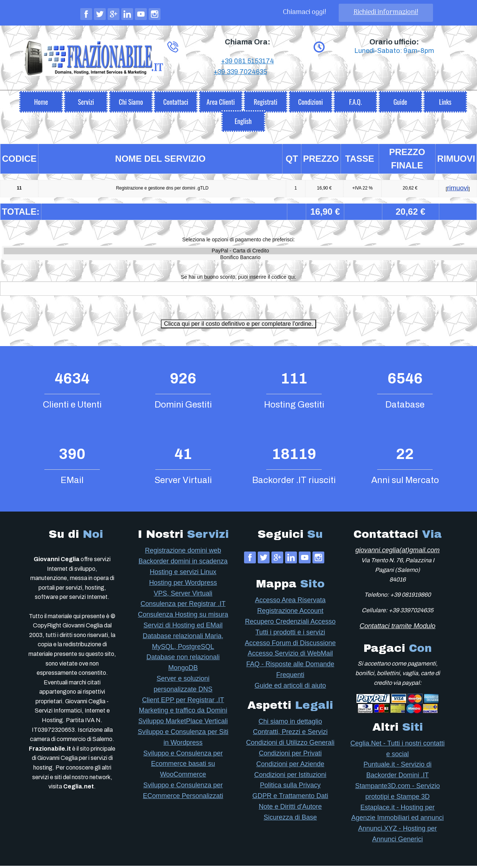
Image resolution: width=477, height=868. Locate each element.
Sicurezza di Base (290, 820)
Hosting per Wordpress (183, 585)
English (243, 123)
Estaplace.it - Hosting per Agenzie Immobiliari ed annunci (397, 815)
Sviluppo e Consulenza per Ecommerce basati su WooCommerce (183, 766)
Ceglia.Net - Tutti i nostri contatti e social (397, 751)
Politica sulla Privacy (290, 787)
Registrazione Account (290, 613)
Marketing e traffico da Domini (183, 713)
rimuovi (458, 190)
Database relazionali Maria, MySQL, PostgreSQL (183, 644)
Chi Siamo (131, 104)
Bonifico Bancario (240, 260)
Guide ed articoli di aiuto (290, 688)
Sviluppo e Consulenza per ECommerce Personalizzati (183, 793)
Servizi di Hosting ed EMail (183, 627)
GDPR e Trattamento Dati (290, 798)
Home (41, 104)
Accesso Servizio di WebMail (290, 656)
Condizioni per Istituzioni (290, 777)
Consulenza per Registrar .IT (183, 606)
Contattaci (176, 104)
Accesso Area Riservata (290, 602)
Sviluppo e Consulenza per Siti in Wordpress (183, 739)
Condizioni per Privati (290, 755)
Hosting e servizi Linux (183, 574)
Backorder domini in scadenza (183, 563)
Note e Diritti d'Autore (290, 809)
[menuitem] (41, 102)
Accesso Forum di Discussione (290, 645)
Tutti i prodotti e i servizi (290, 634)
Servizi (86, 104)
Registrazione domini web (183, 553)
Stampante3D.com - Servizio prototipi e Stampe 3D (397, 793)
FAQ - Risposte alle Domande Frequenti (290, 672)
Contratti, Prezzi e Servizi (290, 734)
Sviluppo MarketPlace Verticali (183, 723)
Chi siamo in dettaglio (290, 724)
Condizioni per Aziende (290, 766)
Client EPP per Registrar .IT (183, 702)
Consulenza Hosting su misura (183, 617)
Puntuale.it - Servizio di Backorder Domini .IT (397, 772)
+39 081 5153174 (248, 85)
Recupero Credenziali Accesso (290, 624)
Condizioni (310, 104)
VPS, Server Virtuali (183, 596)
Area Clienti (221, 104)
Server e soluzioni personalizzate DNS (183, 686)
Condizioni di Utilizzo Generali (290, 745)
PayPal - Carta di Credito (240, 253)
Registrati (265, 104)
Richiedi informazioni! (386, 12)
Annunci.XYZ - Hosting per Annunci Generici (397, 836)
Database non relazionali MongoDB (183, 665)
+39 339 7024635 (240, 95)
